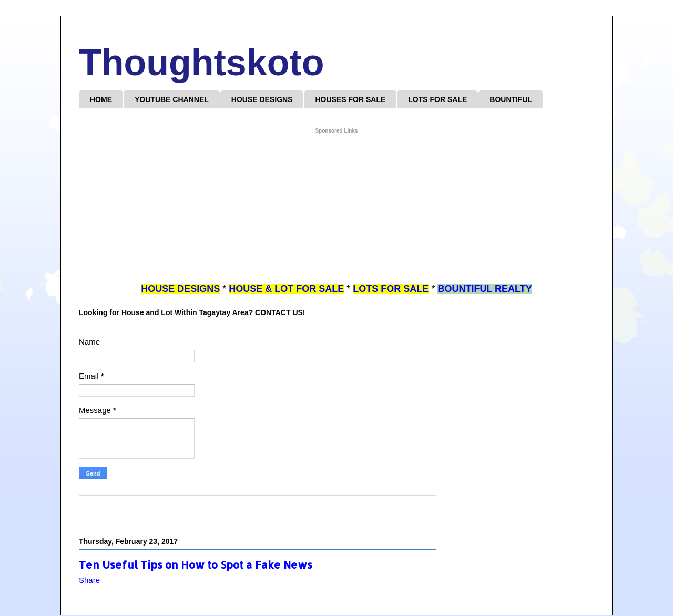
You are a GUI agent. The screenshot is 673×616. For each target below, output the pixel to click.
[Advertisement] (336, 209)
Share (89, 580)
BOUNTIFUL (511, 99)
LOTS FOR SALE (437, 99)
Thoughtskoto (202, 63)
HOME (101, 99)
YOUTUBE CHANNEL (172, 99)
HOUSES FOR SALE (350, 99)
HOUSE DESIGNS (262, 99)
